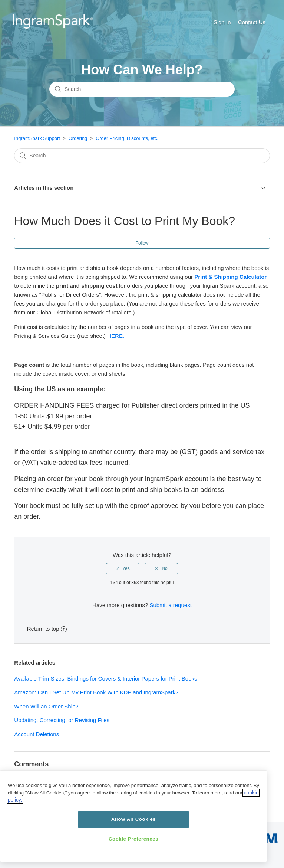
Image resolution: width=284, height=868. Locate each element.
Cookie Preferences (133, 839)
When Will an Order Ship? (46, 706)
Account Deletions (37, 734)
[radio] (123, 568)
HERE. (116, 336)
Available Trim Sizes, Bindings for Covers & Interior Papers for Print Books (105, 678)
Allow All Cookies (134, 819)
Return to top (47, 629)
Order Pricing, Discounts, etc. (127, 138)
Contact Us (252, 22)
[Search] (142, 89)
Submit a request (170, 605)
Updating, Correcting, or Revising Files (62, 720)
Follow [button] (142, 243)
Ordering (78, 138)
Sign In (222, 22)
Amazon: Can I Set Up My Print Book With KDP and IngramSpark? (96, 692)
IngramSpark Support (37, 138)
